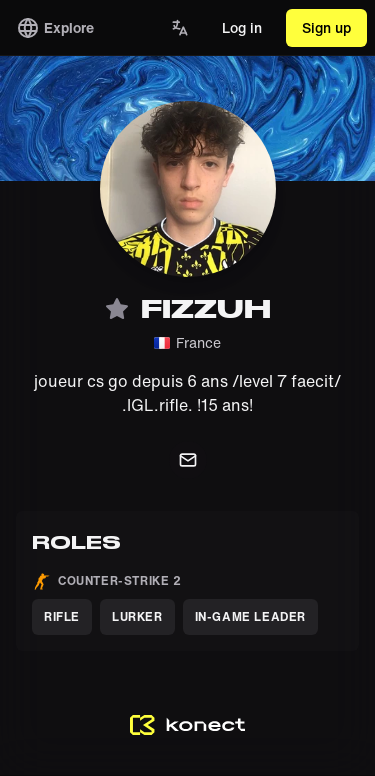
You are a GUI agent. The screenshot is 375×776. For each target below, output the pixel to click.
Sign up (326, 27)
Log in (242, 27)
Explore (55, 28)
